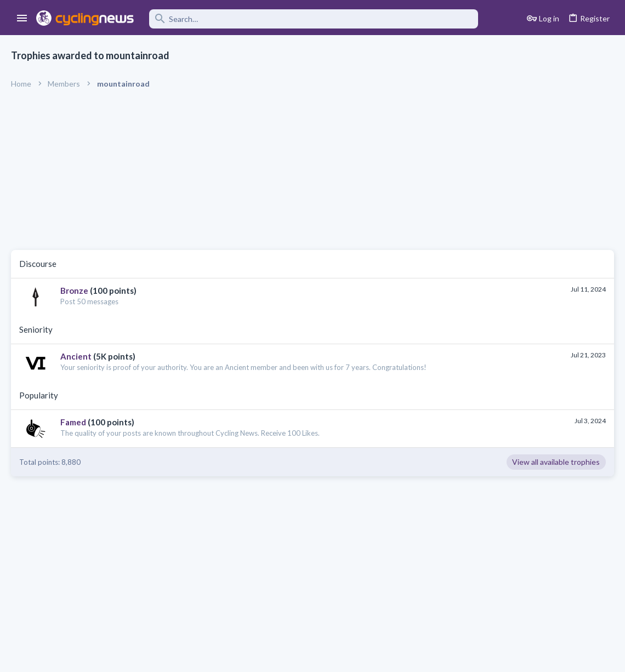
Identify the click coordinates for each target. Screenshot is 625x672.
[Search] (314, 19)
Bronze (74, 291)
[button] (22, 19)
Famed (73, 422)
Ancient (76, 356)
